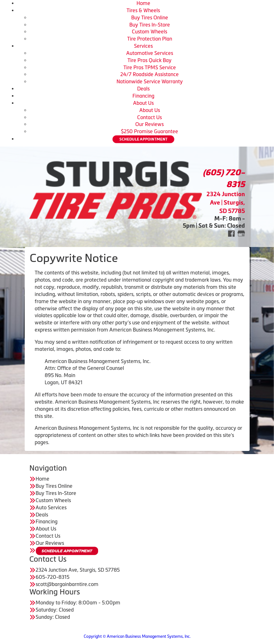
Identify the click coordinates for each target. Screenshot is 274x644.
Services (143, 46)
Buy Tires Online (150, 17)
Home (143, 3)
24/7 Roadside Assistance (149, 74)
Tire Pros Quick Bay (149, 60)
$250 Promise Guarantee (149, 131)
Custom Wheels (149, 31)
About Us (143, 103)
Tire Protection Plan (150, 39)
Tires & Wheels (143, 10)
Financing (143, 96)
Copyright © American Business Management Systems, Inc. (137, 636)
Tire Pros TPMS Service (150, 67)
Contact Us (149, 117)
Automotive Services (150, 53)
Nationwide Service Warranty (150, 81)
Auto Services (51, 507)
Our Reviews (149, 124)
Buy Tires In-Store (150, 25)
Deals (143, 89)
